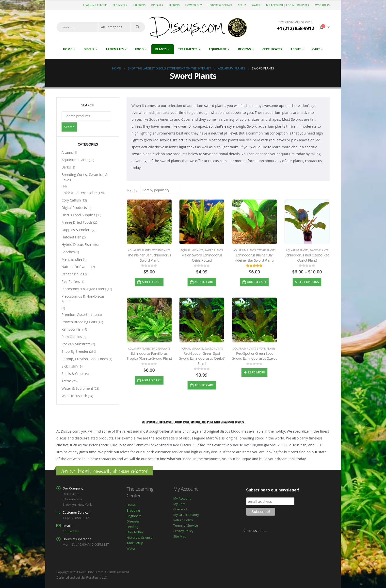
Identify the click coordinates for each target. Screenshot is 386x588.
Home (68, 49)
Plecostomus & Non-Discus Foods (83, 299)
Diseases (157, 5)
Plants (161, 49)
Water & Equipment (77, 388)
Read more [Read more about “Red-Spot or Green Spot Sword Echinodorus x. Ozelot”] (256, 372)
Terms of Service (186, 525)
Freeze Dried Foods (77, 222)
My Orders (322, 5)
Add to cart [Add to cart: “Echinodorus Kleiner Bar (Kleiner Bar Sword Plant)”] (257, 282)
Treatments (188, 49)
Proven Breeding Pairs (79, 322)
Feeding (174, 5)
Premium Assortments (80, 314)
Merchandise (72, 259)
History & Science (220, 5)
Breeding (139, 5)
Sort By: (132, 190)
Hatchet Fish (72, 237)
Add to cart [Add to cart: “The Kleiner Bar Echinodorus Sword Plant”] (151, 282)
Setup (242, 5)
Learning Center (95, 5)
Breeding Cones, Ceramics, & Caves (85, 177)
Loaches (68, 252)
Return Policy (183, 520)
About (296, 49)
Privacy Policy (183, 531)
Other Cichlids (73, 274)
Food (139, 49)
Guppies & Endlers (76, 230)
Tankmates (115, 49)
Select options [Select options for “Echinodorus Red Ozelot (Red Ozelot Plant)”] (307, 282)
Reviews (244, 49)
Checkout (180, 509)
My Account (182, 498)
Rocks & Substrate (76, 344)
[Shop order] (160, 190)
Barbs (66, 167)
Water (256, 5)
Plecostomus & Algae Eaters (84, 289)
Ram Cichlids (72, 337)
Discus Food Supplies (78, 215)
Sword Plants (161, 250)
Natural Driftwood (76, 267)
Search (69, 127)
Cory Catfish (71, 200)
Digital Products (74, 208)
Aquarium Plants (139, 250)
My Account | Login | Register (288, 5)
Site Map (180, 536)
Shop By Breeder (75, 351)
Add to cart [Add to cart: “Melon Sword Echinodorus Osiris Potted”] (204, 282)
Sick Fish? (69, 366)
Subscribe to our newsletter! (273, 490)
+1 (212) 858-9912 (296, 28)
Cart (316, 49)
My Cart (179, 504)
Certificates (272, 49)
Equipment (218, 49)
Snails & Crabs (73, 374)
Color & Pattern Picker (79, 193)
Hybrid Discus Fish (76, 244)
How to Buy (194, 5)
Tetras (67, 381)
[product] (149, 222)
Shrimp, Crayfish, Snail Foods (85, 359)
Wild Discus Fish (74, 396)
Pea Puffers (71, 281)
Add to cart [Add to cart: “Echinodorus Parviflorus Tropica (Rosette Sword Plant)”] (151, 380)
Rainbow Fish (72, 329)
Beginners (120, 5)
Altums (67, 152)
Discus (89, 49)
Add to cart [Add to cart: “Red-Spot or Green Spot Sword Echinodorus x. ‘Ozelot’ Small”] (204, 385)
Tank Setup (135, 543)
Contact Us (71, 531)
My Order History (186, 515)
